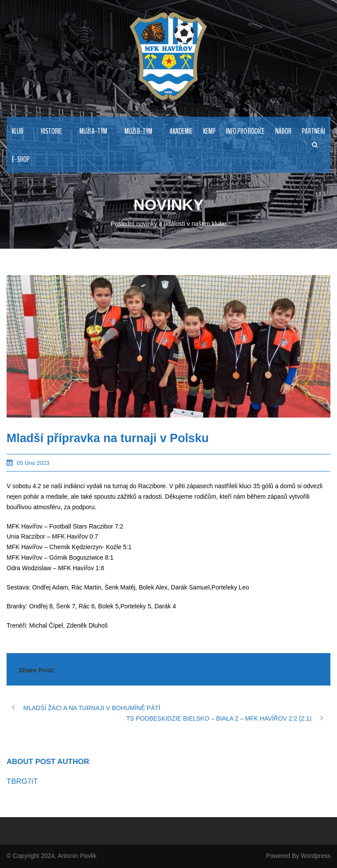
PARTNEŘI (314, 131)
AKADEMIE (181, 131)
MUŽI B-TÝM (138, 131)
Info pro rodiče (245, 131)
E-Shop (21, 159)
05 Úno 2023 (33, 463)
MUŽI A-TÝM (93, 131)
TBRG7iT (22, 781)
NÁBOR (283, 131)
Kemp (209, 131)
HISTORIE (51, 131)
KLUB (18, 131)
